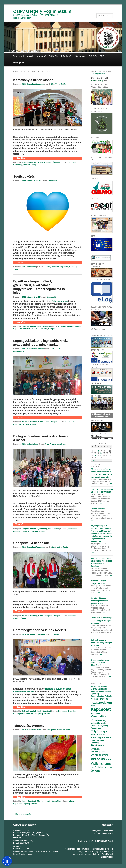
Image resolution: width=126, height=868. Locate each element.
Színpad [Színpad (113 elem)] (95, 735)
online (99, 74)
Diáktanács (81, 56)
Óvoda (46, 422)
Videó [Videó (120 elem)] (109, 759)
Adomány (47, 267)
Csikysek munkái (29, 326)
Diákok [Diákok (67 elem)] (108, 692)
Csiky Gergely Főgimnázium (42, 11)
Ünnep (33, 165)
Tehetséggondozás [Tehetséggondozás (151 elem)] (101, 738)
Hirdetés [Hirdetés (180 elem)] (103, 699)
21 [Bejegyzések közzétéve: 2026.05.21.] (101, 455)
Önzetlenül (27, 329)
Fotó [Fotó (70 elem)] (96, 699)
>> (111, 484)
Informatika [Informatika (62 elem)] (95, 703)
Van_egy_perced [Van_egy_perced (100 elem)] (98, 752)
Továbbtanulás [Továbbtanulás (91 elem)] (97, 740)
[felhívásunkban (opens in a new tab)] (60, 301)
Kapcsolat (64, 267)
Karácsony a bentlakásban (33, 80)
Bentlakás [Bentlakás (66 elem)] (94, 692)
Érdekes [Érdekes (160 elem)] (100, 767)
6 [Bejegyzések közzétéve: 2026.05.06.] (98, 451)
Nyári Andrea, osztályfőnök (56, 444)
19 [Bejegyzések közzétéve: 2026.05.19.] (95, 455)
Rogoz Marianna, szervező (59, 730)
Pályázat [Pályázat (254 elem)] (96, 731)
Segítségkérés (24, 177)
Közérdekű (31, 267)
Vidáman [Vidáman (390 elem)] (98, 763)
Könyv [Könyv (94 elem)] (104, 721)
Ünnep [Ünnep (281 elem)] (95, 771)
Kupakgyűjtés (19, 714)
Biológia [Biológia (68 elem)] (102, 692)
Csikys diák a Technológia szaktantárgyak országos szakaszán (101, 621)
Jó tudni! (42, 56)
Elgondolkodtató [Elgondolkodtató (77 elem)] (98, 696)
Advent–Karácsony (30, 162)
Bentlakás (72, 162)
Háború (78, 326)
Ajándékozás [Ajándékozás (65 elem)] (102, 686)
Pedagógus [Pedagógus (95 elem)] (96, 728)
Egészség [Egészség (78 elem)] (95, 694)
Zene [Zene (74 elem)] (93, 767)
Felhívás (56, 267)
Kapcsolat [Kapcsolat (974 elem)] (101, 709)
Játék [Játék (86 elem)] (93, 706)
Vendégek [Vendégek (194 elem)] (97, 755)
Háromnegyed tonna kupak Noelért (40, 630)
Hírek (41, 162)
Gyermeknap (42, 529)
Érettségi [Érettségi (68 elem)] (108, 767)
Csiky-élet (54, 56)
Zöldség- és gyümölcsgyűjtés (49, 801)
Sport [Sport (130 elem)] (106, 731)
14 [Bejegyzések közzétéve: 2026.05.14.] (101, 453)
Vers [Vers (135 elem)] (106, 755)
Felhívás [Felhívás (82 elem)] (108, 696)
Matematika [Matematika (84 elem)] (95, 723)
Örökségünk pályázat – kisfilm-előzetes (102, 415)
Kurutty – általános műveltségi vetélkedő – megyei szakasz (100, 601)
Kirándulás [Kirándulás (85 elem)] (95, 713)
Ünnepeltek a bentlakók (31, 543)
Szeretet (27, 165)
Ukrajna (51, 329)
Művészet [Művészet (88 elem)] (95, 725)
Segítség (73, 267)
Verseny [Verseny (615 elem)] (98, 759)
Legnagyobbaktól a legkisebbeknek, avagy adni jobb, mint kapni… (41, 343)
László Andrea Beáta (59, 547)
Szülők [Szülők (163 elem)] (103, 735)
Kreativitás (27, 531)
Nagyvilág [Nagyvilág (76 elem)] (104, 726)
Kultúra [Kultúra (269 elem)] (96, 720)
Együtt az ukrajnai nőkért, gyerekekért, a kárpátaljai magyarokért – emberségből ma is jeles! (39, 287)
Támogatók (18, 63)
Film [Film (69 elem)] (92, 699)
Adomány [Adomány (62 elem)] (94, 686)
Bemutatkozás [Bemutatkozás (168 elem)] (99, 689)
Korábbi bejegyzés (22, 814)
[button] (7, 861)
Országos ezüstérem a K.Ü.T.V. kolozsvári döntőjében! (100, 663)
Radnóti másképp (98, 509)
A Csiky (31, 56)
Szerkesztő (53, 181)
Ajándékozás (70, 422)
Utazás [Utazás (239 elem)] (95, 749)
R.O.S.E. (93, 56)
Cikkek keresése (97, 436)
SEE (102, 56)
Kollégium (48, 162)
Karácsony (18, 165)
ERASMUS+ (67, 56)
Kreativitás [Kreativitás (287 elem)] (98, 716)
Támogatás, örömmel (29, 726)
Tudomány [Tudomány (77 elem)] (95, 743)
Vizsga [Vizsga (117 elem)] (108, 764)
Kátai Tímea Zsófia (58, 84)
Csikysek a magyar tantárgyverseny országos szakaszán (101, 643)
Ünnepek (57, 162)
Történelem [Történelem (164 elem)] (97, 745)
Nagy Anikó (51, 297)
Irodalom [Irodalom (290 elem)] (105, 702)
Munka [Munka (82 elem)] (103, 723)
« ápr (95, 460)
